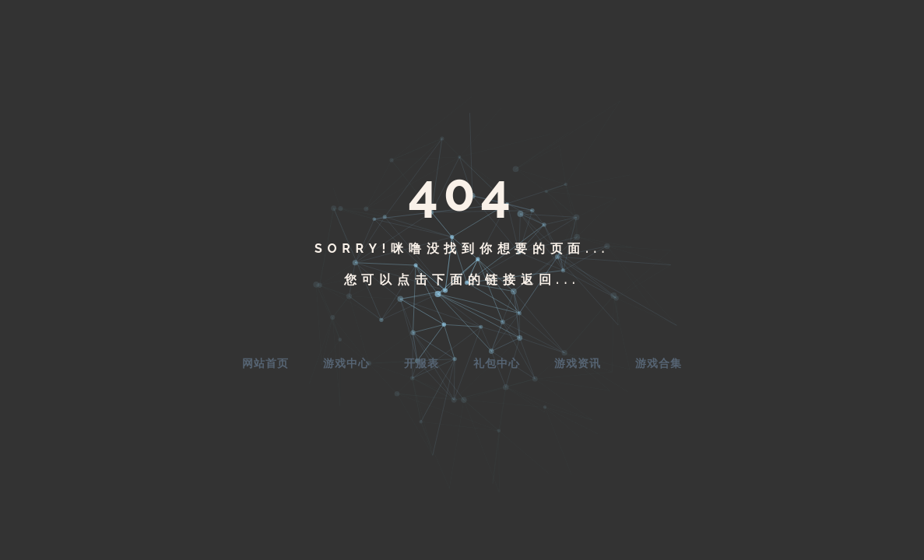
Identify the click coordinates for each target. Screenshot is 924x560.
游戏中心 (346, 363)
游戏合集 (659, 363)
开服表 (422, 363)
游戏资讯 (578, 363)
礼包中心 (497, 363)
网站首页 (265, 363)
